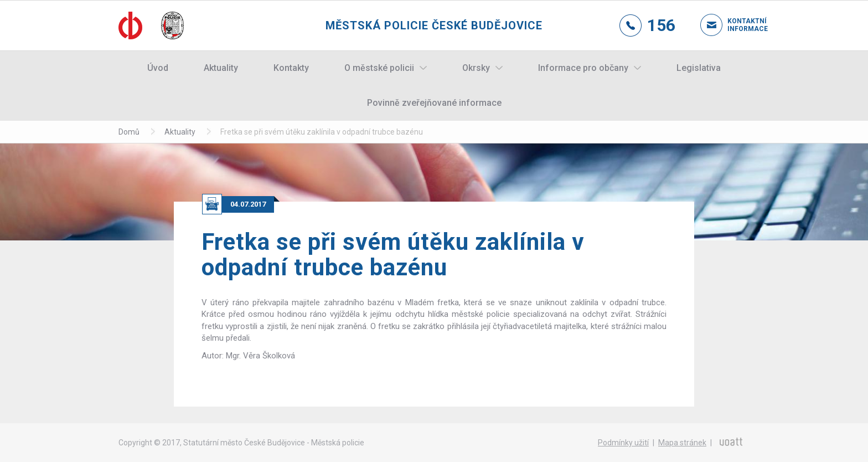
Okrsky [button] (476, 68)
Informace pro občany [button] (583, 68)
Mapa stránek (682, 443)
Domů (129, 132)
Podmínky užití (623, 443)
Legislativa (699, 68)
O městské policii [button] (379, 68)
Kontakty (291, 68)
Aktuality (221, 68)
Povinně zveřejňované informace (434, 103)
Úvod (158, 68)
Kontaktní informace (738, 25)
